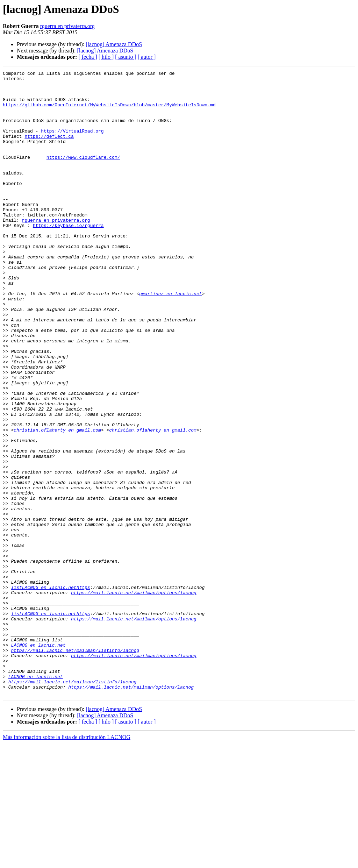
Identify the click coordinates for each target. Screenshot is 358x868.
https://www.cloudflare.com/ (83, 175)
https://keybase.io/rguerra (68, 257)
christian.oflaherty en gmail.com (57, 502)
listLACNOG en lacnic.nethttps (50, 691)
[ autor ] (147, 57)
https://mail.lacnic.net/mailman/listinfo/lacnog (75, 767)
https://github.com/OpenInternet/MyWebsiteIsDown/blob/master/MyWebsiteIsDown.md (109, 112)
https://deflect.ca (49, 150)
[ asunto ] (126, 57)
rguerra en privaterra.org (67, 26)
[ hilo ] (106, 57)
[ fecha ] (88, 57)
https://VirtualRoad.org (72, 143)
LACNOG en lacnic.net (38, 760)
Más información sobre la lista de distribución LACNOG (67, 862)
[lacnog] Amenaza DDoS (114, 44)
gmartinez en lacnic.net (170, 339)
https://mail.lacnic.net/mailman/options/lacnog (134, 697)
